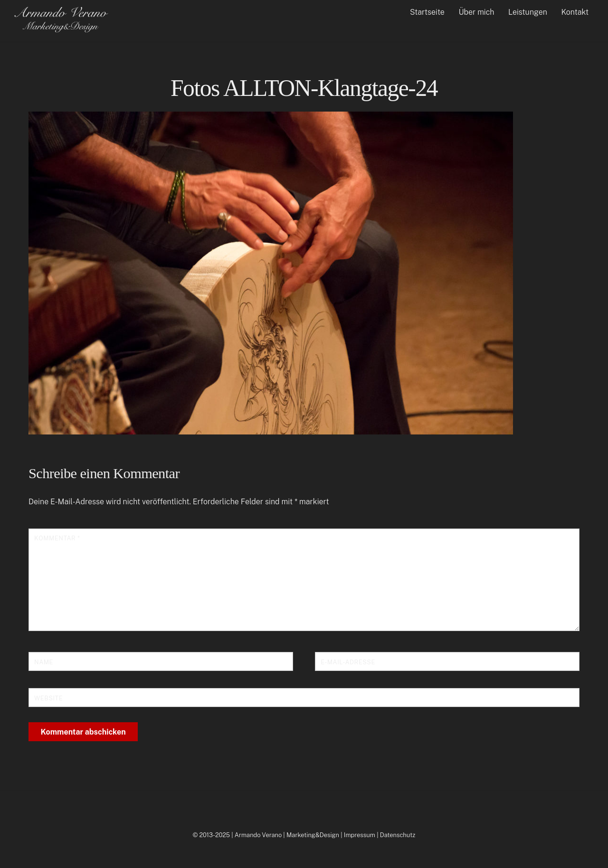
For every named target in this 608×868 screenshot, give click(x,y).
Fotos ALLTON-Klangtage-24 (304, 88)
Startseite (427, 12)
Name (44, 662)
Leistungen (528, 12)
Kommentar (57, 538)
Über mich (476, 12)
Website (48, 698)
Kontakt (575, 12)
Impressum (360, 835)
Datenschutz (398, 835)
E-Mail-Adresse (348, 662)
